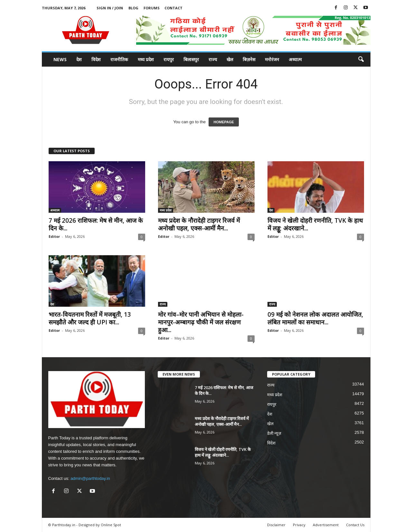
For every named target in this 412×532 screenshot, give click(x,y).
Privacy (299, 525)
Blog (133, 8)
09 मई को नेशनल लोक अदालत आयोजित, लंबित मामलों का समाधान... (315, 318)
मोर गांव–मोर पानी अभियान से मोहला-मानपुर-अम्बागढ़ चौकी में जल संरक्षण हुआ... (201, 322)
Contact (173, 8)
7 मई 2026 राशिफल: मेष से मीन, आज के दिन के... (96, 224)
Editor (54, 236)
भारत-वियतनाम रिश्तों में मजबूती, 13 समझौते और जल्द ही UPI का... (90, 318)
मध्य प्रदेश (146, 59)
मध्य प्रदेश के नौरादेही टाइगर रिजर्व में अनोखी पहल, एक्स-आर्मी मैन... (199, 224)
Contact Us (355, 525)
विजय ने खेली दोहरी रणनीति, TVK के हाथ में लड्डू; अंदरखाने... (315, 224)
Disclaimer (276, 525)
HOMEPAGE (224, 122)
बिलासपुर (191, 59)
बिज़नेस (249, 59)
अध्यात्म (295, 59)
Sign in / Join (110, 8)
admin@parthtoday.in (90, 478)
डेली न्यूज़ (274, 433)
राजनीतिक (119, 59)
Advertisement (326, 525)
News (60, 59)
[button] (361, 60)
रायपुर (169, 59)
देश (79, 59)
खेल (230, 59)
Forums (152, 8)
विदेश (96, 59)
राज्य (213, 59)
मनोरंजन (272, 59)
